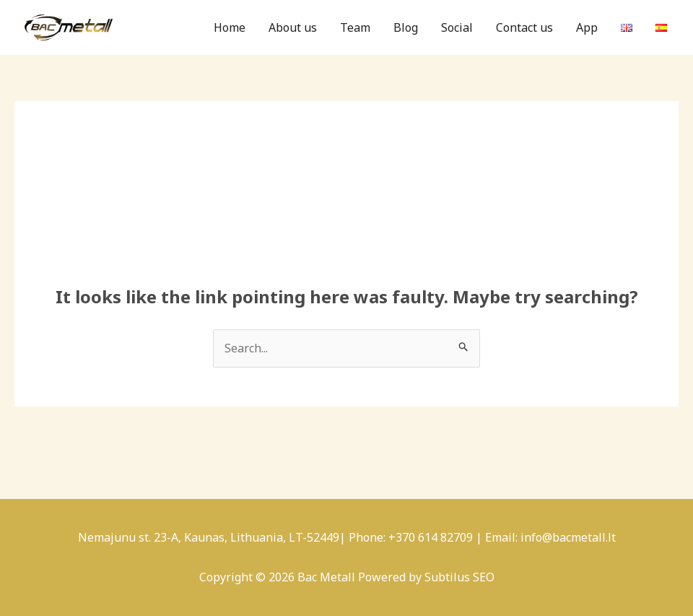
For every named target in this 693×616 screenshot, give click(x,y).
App (587, 27)
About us (293, 27)
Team (355, 27)
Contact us (524, 27)
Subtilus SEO (459, 577)
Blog (406, 27)
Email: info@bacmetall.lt (550, 537)
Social (457, 27)
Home (230, 27)
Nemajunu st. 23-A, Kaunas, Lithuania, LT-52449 (209, 537)
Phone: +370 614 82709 (411, 537)
